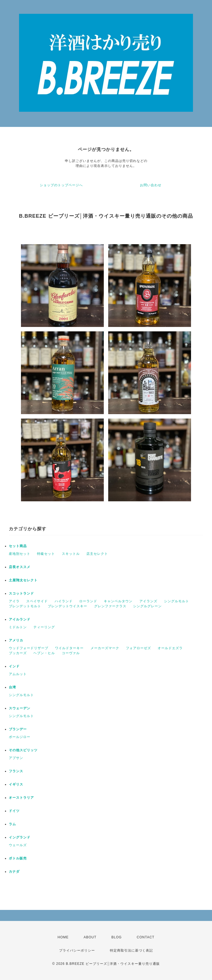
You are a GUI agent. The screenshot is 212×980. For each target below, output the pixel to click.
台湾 (12, 687)
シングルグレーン (147, 606)
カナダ (14, 872)
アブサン (16, 758)
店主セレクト (97, 554)
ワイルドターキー (69, 648)
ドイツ (14, 811)
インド (14, 666)
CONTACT (145, 937)
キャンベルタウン (118, 601)
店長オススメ (20, 567)
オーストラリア (21, 798)
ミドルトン (18, 627)
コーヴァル (71, 653)
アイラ (14, 601)
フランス (16, 771)
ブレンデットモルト (25, 606)
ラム (12, 824)
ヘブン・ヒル (44, 653)
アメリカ (16, 640)
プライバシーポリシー (77, 950)
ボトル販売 (18, 858)
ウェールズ (18, 845)
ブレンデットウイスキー (67, 606)
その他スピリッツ (23, 750)
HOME (63, 937)
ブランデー (18, 729)
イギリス (16, 784)
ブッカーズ (18, 653)
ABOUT (90, 937)
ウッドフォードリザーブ (29, 648)
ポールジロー (20, 737)
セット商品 (18, 546)
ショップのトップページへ (61, 185)
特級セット (46, 554)
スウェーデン (20, 708)
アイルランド (20, 619)
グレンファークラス (110, 606)
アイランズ (148, 601)
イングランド (20, 837)
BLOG (117, 937)
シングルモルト (177, 601)
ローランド (88, 601)
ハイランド (64, 601)
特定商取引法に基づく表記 (131, 950)
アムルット (18, 674)
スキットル (71, 554)
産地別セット (20, 554)
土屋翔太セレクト (23, 580)
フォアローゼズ (138, 648)
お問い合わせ (151, 185)
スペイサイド (37, 601)
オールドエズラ (170, 648)
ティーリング (44, 627)
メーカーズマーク (105, 648)
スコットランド (21, 593)
